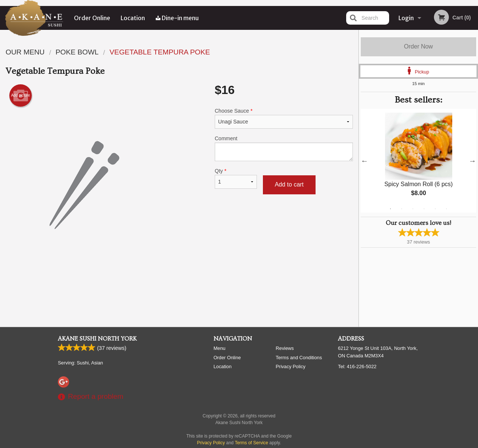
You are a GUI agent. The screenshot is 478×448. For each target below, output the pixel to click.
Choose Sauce (284, 118)
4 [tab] (424, 209)
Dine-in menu (177, 18)
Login (406, 18)
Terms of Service (252, 443)
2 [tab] (402, 209)
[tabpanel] (418, 161)
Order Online (92, 18)
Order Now (418, 46)
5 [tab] (435, 209)
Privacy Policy (291, 367)
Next (472, 161)
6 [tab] (447, 209)
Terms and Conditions (299, 358)
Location (133, 18)
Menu (220, 349)
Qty (236, 178)
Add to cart (289, 184)
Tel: (357, 367)
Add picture (21, 95)
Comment (284, 148)
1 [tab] (391, 209)
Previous (364, 161)
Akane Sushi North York (97, 339)
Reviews (285, 349)
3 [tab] (413, 209)
